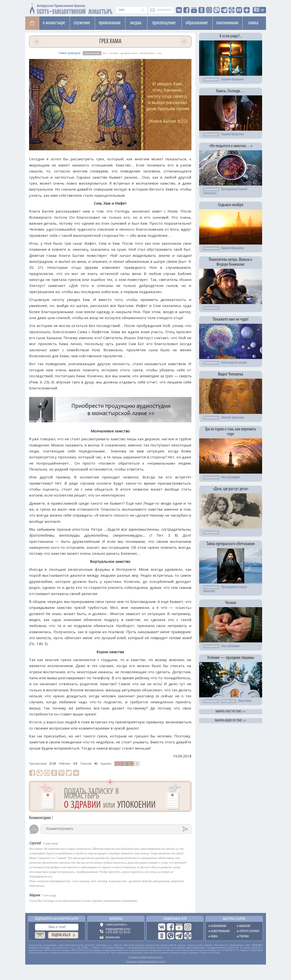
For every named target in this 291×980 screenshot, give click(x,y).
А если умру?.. (231, 36)
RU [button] (257, 10)
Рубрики (244, 937)
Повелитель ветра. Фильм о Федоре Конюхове (231, 262)
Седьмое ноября (231, 205)
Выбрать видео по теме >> (231, 721)
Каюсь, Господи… (231, 91)
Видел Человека (231, 374)
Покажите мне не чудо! (231, 319)
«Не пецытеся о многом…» (231, 146)
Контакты (116, 919)
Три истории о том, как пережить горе (231, 432)
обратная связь (164, 10)
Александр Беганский (234, 363)
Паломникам (227, 23)
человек (114, 53)
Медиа (136, 23)
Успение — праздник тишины (231, 658)
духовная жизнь (129, 53)
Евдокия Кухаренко (232, 79)
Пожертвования (220, 931)
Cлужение (82, 23)
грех (159, 53)
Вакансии (245, 926)
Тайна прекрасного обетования (231, 544)
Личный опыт (229, 701)
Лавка (253, 23)
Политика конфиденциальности (146, 957)
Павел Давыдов (69, 53)
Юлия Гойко (245, 701)
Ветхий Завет (147, 53)
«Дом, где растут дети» (231, 489)
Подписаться (61, 935)
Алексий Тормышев (233, 418)
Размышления (92, 53)
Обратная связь (113, 938)
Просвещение (164, 23)
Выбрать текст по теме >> (231, 711)
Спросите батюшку (249, 931)
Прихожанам (110, 23)
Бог (105, 53)
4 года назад (50, 844)
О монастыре (54, 23)
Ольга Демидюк (230, 477)
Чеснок (231, 603)
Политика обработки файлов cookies (146, 961)
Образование (197, 23)
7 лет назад (49, 896)
